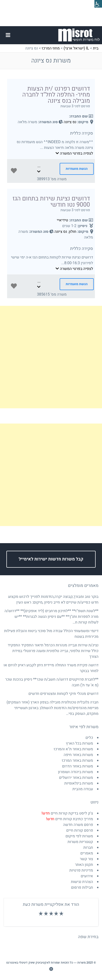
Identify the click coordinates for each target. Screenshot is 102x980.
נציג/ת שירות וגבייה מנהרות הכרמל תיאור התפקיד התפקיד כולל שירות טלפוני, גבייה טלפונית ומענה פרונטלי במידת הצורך (53, 651)
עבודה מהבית (83, 789)
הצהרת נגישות (82, 882)
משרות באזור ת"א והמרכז (73, 749)
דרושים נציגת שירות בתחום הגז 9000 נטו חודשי (51, 202)
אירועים (87, 876)
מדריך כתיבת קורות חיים (70, 819)
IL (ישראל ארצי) (76, 48)
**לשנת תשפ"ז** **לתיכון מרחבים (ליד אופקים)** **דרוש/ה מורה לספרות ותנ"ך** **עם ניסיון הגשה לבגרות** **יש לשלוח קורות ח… (51, 617)
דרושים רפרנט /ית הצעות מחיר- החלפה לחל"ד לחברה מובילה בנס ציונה (56, 95)
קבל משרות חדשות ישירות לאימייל (51, 559)
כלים (89, 738)
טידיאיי (62, 220)
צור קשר (86, 859)
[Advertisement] (51, 357)
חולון (72, 232)
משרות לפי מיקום (79, 836)
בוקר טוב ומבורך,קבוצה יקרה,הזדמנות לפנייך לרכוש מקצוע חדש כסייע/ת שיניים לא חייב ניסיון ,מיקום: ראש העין (53, 600)
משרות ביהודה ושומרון (75, 772)
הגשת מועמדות (77, 169)
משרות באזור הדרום (78, 766)
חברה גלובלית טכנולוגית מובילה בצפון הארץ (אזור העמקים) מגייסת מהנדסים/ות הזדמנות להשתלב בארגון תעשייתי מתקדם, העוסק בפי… (53, 708)
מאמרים (87, 853)
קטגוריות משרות (80, 842)
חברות (88, 848)
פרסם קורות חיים (80, 830)
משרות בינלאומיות (79, 783)
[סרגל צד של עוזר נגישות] (98, 4)
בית (96, 48)
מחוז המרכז (51, 48)
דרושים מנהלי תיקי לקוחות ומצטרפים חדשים (63, 694)
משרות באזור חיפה (78, 755)
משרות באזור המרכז (77, 761)
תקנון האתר (84, 865)
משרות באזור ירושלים (76, 778)
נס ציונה (70, 122)
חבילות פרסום (82, 887)
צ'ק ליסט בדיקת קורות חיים (67, 813)
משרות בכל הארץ (79, 743)
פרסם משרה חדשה (78, 825)
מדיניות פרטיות (81, 870)
